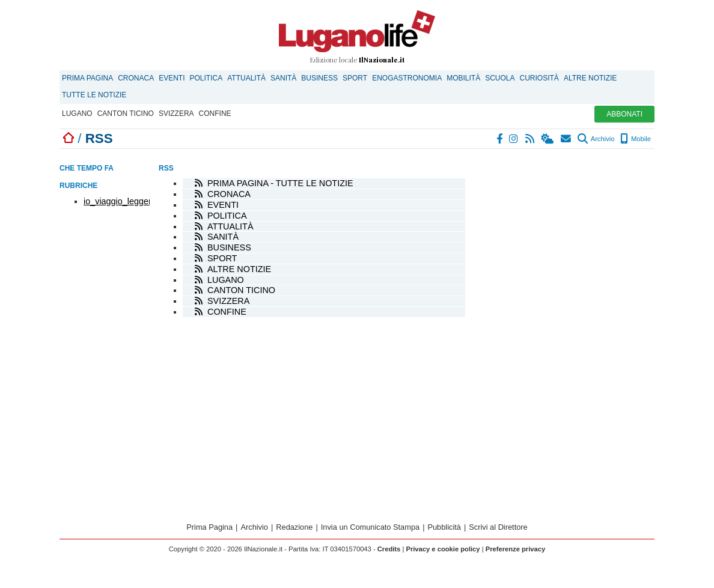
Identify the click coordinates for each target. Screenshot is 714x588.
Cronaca (136, 78)
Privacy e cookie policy (443, 549)
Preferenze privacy (516, 549)
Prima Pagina (87, 78)
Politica (206, 78)
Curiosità (539, 78)
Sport (355, 78)
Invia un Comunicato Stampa (370, 527)
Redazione (294, 527)
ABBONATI (624, 114)
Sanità (283, 78)
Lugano (77, 114)
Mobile (636, 139)
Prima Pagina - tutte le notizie (280, 183)
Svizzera (176, 114)
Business (319, 78)
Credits (389, 549)
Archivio (596, 139)
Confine (215, 114)
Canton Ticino (126, 114)
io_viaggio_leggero (120, 201)
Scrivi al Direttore (498, 527)
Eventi (172, 78)
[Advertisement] (564, 230)
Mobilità (463, 78)
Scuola (500, 78)
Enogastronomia (407, 78)
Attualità (246, 78)
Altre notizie (590, 78)
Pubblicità (444, 527)
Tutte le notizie (94, 95)
